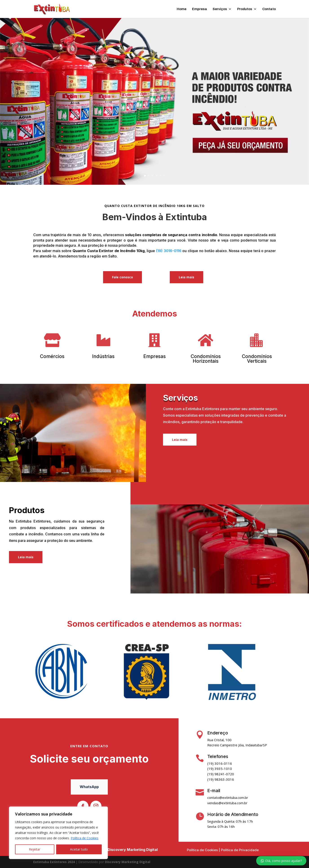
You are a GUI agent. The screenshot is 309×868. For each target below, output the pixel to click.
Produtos (245, 9)
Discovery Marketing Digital (133, 850)
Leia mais (187, 277)
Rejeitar (35, 849)
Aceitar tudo (79, 849)
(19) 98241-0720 (221, 774)
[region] (58, 833)
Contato (269, 9)
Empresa (200, 9)
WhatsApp (89, 787)
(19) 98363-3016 (221, 779)
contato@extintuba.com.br (228, 798)
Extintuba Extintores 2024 (54, 862)
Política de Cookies (85, 838)
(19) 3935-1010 (220, 769)
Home (182, 9)
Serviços (220, 9)
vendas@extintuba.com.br (227, 803)
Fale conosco (122, 277)
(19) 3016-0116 (169, 251)
